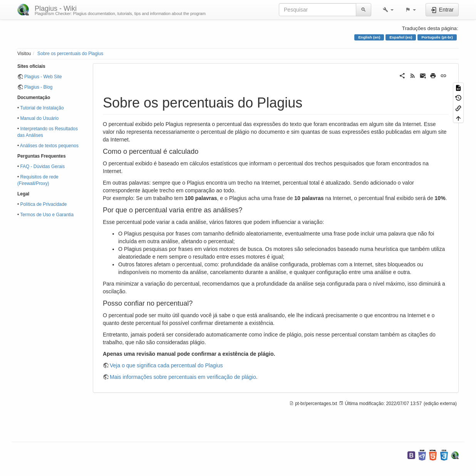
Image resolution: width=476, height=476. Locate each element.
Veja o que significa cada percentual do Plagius (166, 365)
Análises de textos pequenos (49, 146)
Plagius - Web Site (43, 77)
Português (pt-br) (437, 37)
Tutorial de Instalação (42, 108)
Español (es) (401, 37)
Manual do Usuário (39, 118)
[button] (388, 10)
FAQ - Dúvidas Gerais (42, 167)
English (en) (369, 37)
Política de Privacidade (43, 204)
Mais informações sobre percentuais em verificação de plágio (183, 377)
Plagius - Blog (38, 87)
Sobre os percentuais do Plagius (70, 54)
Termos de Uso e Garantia (47, 215)
